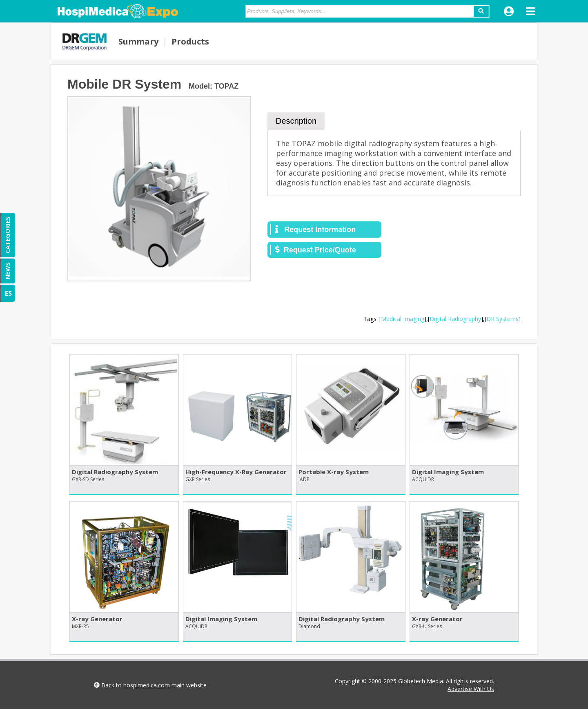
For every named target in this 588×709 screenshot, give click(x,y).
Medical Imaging (403, 319)
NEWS (7, 271)
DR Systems (502, 319)
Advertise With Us (471, 689)
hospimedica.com (147, 685)
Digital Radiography (455, 319)
